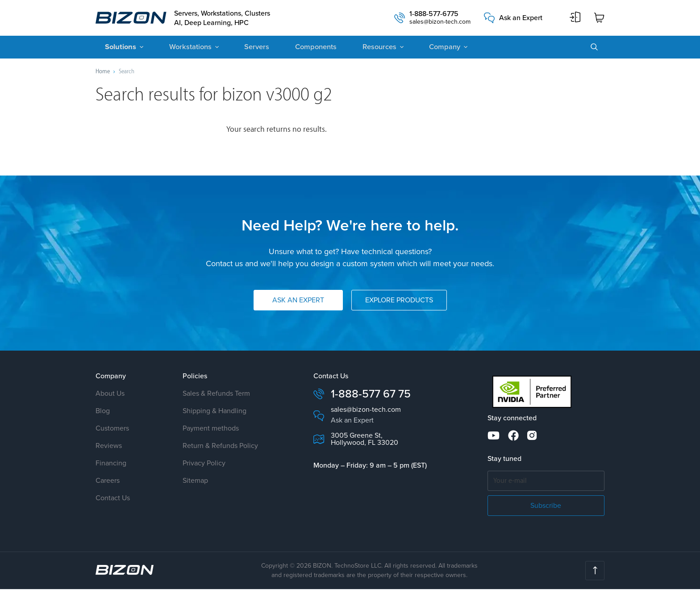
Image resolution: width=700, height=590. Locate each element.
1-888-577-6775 (434, 15)
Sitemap (195, 482)
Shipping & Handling (215, 412)
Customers (112, 429)
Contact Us (113, 499)
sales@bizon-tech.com (440, 23)
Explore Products (399, 301)
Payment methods (211, 429)
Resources (367, 48)
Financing (111, 464)
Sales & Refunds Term (216, 395)
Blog (103, 412)
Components (306, 48)
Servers (250, 48)
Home (103, 72)
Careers (108, 482)
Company (430, 48)
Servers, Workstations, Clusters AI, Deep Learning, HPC (225, 18)
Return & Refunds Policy (220, 447)
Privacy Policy (204, 464)
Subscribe (546, 506)
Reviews (109, 447)
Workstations (186, 48)
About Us (110, 395)
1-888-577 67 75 (371, 395)
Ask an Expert (521, 18)
